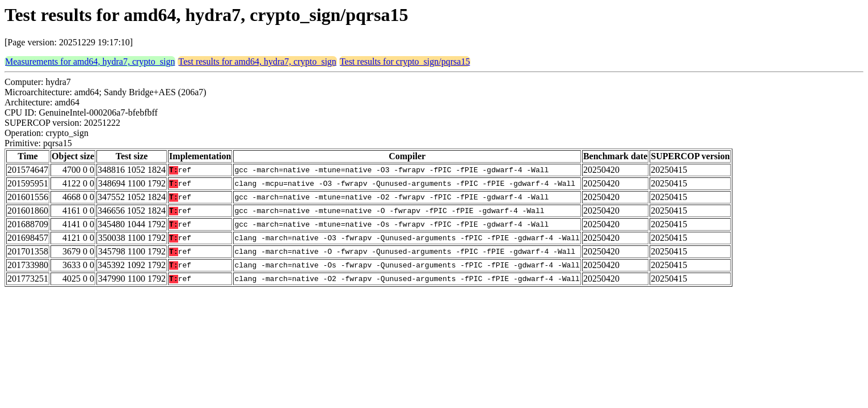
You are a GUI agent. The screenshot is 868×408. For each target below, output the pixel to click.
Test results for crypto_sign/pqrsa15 (405, 61)
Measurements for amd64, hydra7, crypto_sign (90, 61)
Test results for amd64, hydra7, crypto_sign (257, 61)
